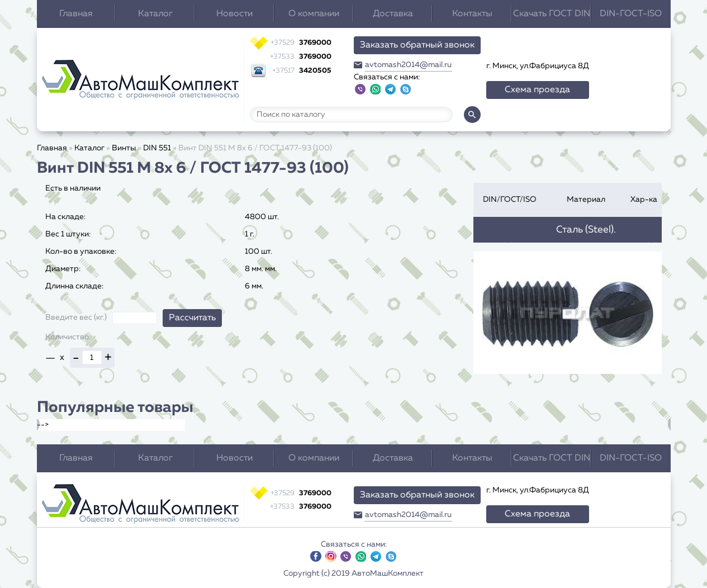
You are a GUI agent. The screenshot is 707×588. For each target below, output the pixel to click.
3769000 (301, 43)
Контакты (472, 14)
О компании (314, 14)
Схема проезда (537, 90)
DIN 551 (157, 148)
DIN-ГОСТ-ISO (631, 14)
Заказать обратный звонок (417, 45)
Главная (76, 14)
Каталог (155, 14)
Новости (234, 14)
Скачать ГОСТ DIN (552, 14)
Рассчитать (192, 318)
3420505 (302, 71)
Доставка (393, 14)
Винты (124, 148)
